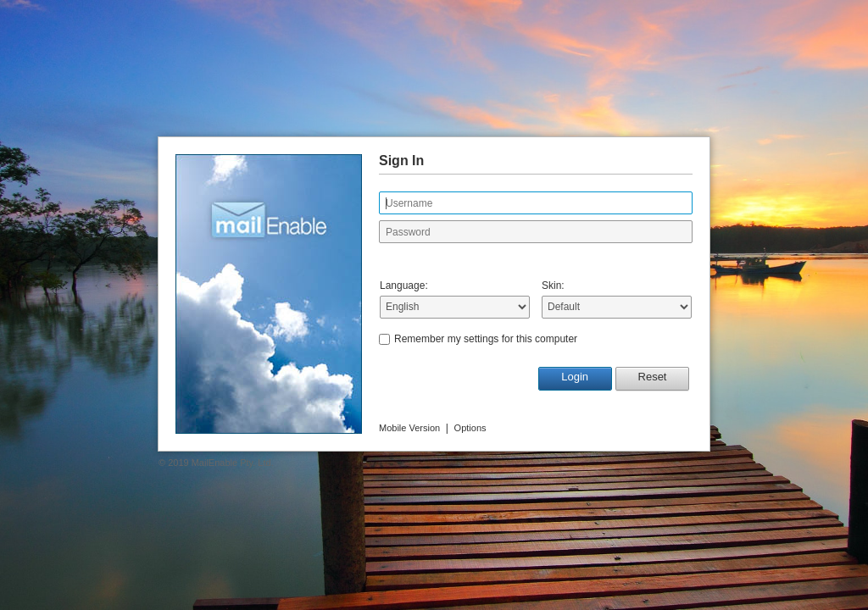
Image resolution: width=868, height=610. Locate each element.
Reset (653, 377)
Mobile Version (409, 428)
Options (470, 428)
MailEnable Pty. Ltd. (233, 463)
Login (575, 377)
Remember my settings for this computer (486, 339)
